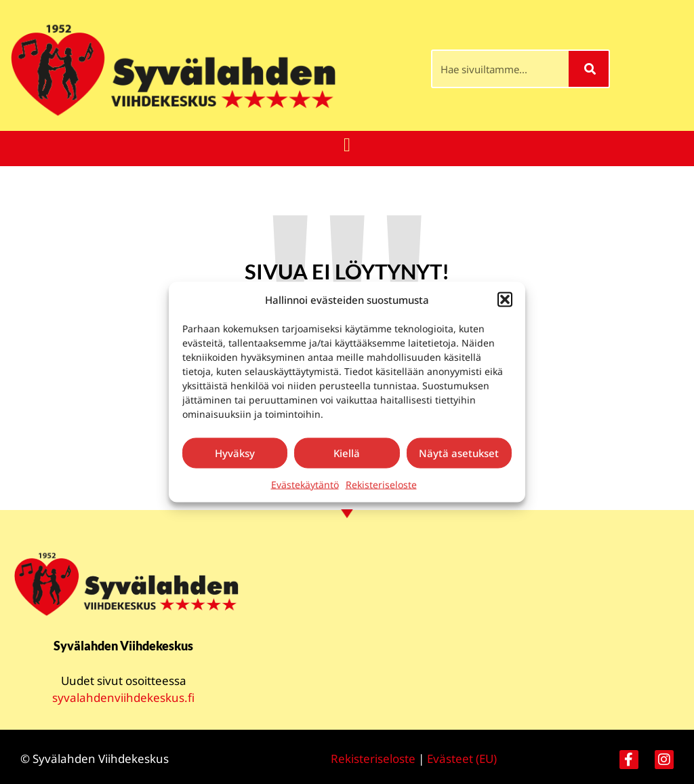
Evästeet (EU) (462, 759)
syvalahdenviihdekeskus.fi (123, 698)
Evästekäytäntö (305, 484)
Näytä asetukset (459, 453)
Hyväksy (235, 453)
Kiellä (347, 453)
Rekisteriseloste (381, 484)
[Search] (589, 69)
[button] (505, 300)
